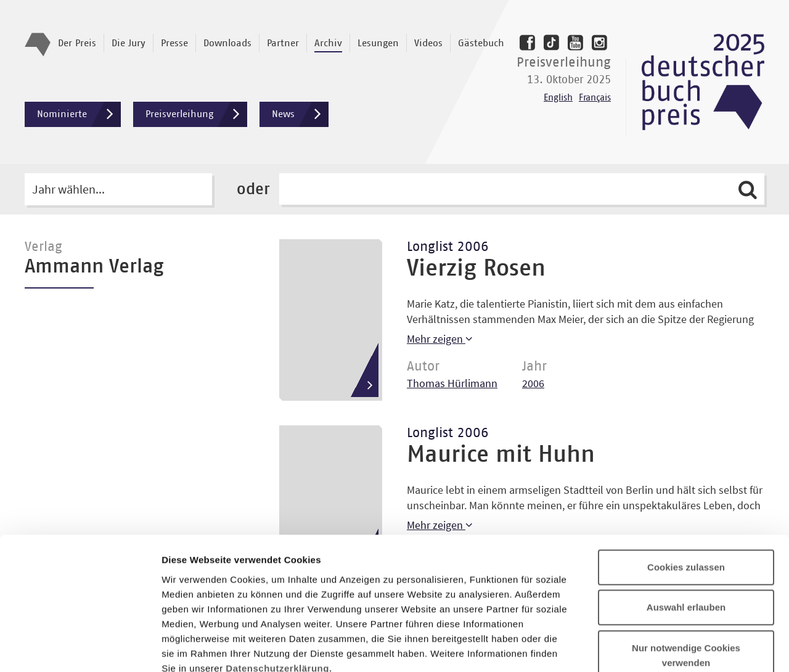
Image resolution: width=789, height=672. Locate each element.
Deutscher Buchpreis (703, 82)
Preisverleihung (196, 114)
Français (595, 98)
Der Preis (77, 43)
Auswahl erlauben (686, 508)
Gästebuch (481, 43)
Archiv (328, 43)
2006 (533, 383)
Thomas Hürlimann (452, 383)
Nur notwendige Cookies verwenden (686, 556)
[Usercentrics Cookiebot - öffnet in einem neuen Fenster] (80, 648)
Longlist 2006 (448, 247)
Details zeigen (656, 648)
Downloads (227, 43)
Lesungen (378, 43)
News (300, 114)
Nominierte (79, 114)
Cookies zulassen (686, 468)
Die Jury (129, 43)
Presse (174, 43)
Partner (283, 43)
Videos (428, 43)
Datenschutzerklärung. (279, 569)
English (558, 98)
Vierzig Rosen (476, 269)
